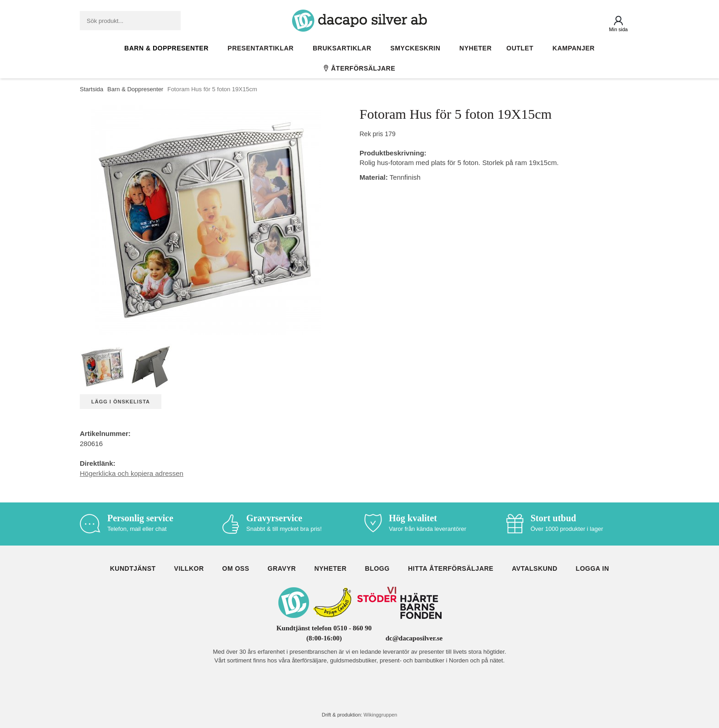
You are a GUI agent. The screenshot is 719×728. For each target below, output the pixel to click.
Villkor (189, 568)
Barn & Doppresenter (169, 48)
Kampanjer (574, 48)
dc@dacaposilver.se (414, 638)
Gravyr (282, 568)
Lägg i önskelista (121, 402)
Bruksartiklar (344, 48)
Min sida (618, 29)
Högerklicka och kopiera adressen (132, 473)
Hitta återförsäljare (451, 568)
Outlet (522, 48)
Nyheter (476, 48)
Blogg (377, 568)
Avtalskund (534, 568)
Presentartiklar (263, 48)
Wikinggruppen (380, 715)
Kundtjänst (133, 568)
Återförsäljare (359, 68)
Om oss (236, 568)
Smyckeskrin (418, 48)
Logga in (593, 568)
